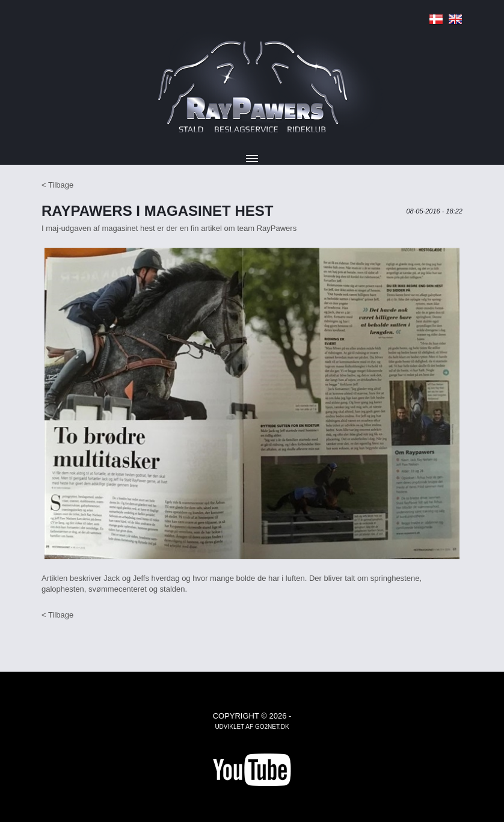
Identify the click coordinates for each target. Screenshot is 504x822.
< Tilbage (57, 185)
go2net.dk (272, 727)
